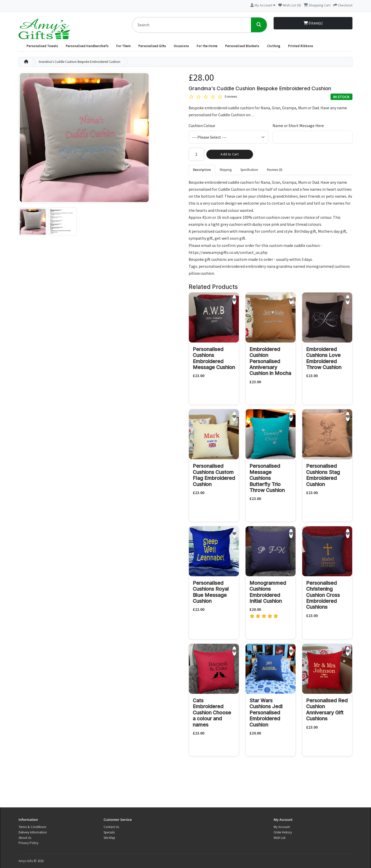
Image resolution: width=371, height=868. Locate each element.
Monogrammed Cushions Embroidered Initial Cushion (268, 592)
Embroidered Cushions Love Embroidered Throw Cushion (324, 358)
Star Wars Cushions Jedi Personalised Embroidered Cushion (266, 713)
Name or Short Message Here (298, 126)
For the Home (207, 46)
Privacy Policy (28, 843)
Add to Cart (230, 154)
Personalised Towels (42, 46)
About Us (25, 838)
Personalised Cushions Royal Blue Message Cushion (211, 592)
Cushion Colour (202, 126)
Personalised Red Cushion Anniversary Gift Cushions (327, 710)
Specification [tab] (249, 170)
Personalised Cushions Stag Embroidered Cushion (323, 475)
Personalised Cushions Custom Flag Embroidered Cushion (214, 475)
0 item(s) (313, 23)
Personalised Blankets (242, 46)
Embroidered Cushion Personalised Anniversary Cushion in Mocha (270, 361)
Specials (109, 832)
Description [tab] (202, 170)
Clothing (274, 46)
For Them (123, 46)
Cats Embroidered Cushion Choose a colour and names (212, 713)
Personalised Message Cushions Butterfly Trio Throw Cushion (267, 478)
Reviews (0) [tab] (275, 170)
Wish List (280, 838)
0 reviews (231, 97)
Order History (283, 832)
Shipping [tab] (226, 170)
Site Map (109, 838)
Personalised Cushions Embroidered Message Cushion (214, 358)
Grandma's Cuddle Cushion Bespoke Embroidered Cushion (79, 62)
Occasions (181, 46)
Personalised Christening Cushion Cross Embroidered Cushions (323, 595)
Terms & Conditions (32, 827)
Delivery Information (33, 832)
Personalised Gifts (152, 46)
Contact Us (111, 827)
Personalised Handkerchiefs (87, 46)
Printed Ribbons (301, 46)
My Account (282, 827)
